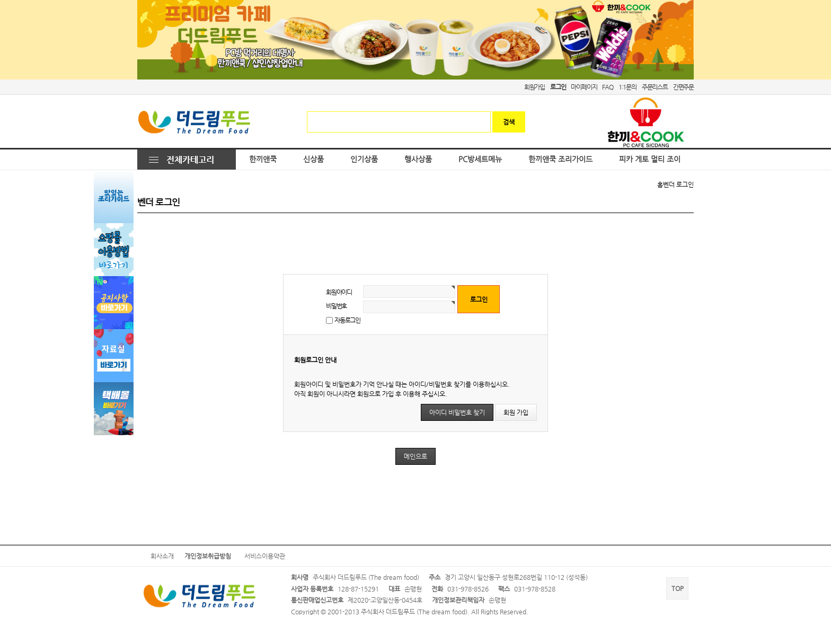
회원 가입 (516, 412)
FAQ (607, 87)
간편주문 (683, 87)
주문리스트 (655, 87)
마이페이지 (584, 87)
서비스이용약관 (265, 556)
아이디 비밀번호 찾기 (457, 412)
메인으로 (415, 456)
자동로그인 (347, 320)
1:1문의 (627, 87)
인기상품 (364, 159)
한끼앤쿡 (263, 159)
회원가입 (534, 87)
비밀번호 (336, 306)
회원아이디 (339, 292)
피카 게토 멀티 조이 (650, 159)
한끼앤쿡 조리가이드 (560, 159)
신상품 (313, 159)
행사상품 (418, 159)
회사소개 (162, 556)
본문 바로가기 (0, 0)
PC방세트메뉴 (480, 159)
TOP (678, 588)
